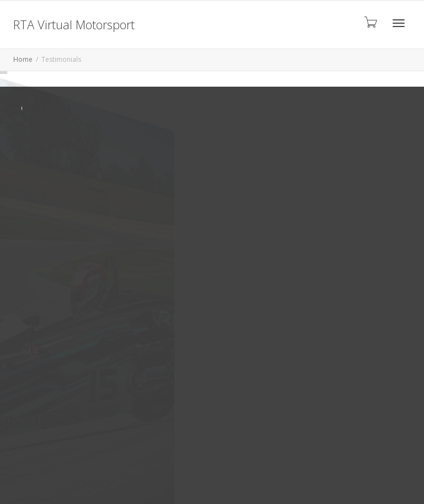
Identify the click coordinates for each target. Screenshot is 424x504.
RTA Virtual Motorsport (74, 24)
